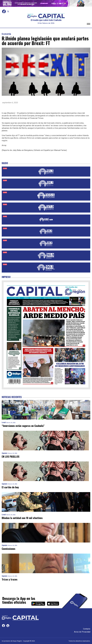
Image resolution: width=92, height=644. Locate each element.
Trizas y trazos (10, 579)
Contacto (87, 629)
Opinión (5, 453)
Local (4, 423)
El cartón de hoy (10, 487)
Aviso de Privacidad (82, 632)
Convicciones (9, 549)
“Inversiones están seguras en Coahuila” (23, 426)
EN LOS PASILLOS (11, 457)
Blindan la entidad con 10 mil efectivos (22, 518)
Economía (6, 34)
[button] (89, 24)
